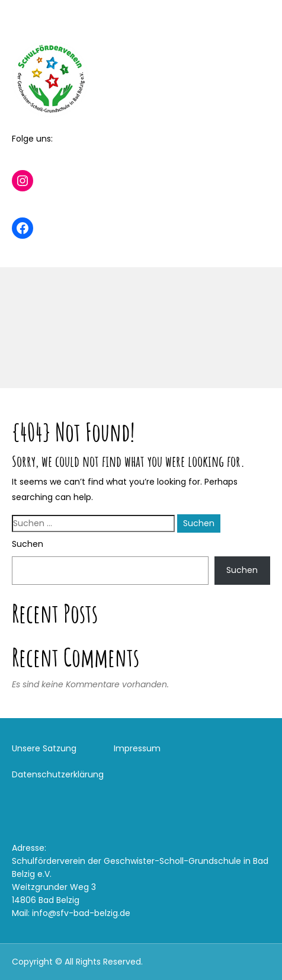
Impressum (137, 748)
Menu (24, 20)
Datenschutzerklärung (58, 774)
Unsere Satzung (44, 748)
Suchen (28, 544)
